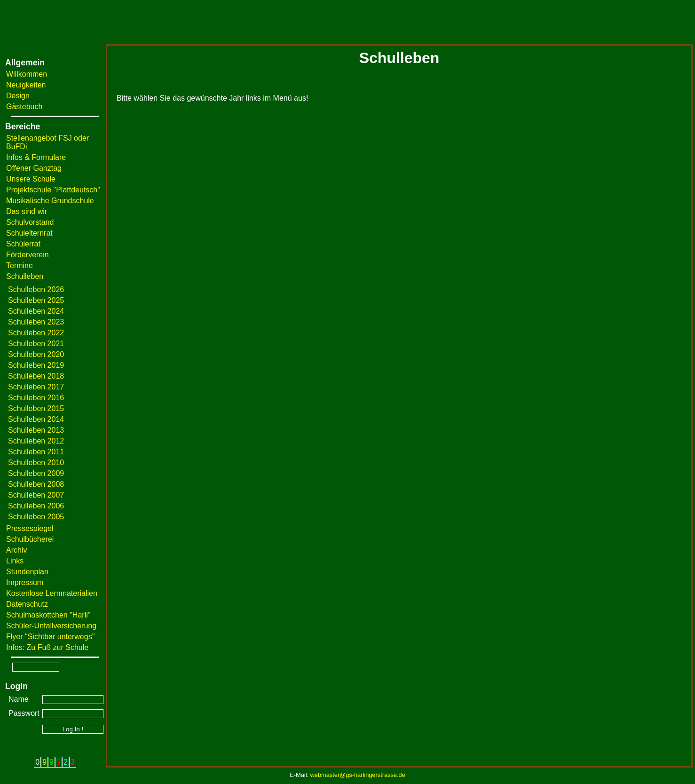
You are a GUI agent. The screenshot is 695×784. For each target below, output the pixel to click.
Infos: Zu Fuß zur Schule (47, 647)
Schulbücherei (30, 539)
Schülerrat (23, 244)
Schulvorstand (30, 222)
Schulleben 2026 (36, 289)
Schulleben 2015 (36, 408)
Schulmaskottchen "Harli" (48, 615)
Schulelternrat (29, 233)
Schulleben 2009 (36, 473)
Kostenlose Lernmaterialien (52, 593)
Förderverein (28, 255)
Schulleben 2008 (36, 484)
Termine (20, 265)
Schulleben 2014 (36, 419)
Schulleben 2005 (36, 517)
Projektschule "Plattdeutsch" (53, 190)
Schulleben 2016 (36, 398)
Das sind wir (27, 211)
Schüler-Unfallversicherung (51, 626)
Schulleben (25, 276)
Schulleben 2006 (36, 506)
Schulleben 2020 (36, 354)
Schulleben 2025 (36, 300)
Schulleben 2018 (36, 376)
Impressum (25, 582)
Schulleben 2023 (36, 322)
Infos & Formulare (36, 157)
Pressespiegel (30, 528)
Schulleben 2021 (36, 344)
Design (18, 96)
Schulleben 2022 (36, 333)
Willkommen (27, 74)
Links (15, 561)
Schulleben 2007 (36, 495)
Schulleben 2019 (36, 365)
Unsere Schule (31, 179)
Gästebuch (24, 107)
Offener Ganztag (34, 168)
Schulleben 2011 (36, 452)
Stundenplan (27, 572)
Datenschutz (27, 604)
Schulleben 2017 (36, 387)
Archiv (16, 550)
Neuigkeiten (26, 85)
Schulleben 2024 (36, 311)
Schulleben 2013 (36, 430)
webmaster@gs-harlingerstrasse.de (358, 775)
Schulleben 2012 (36, 441)
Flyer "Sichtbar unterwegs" (50, 637)
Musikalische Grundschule (50, 201)
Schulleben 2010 (36, 463)
